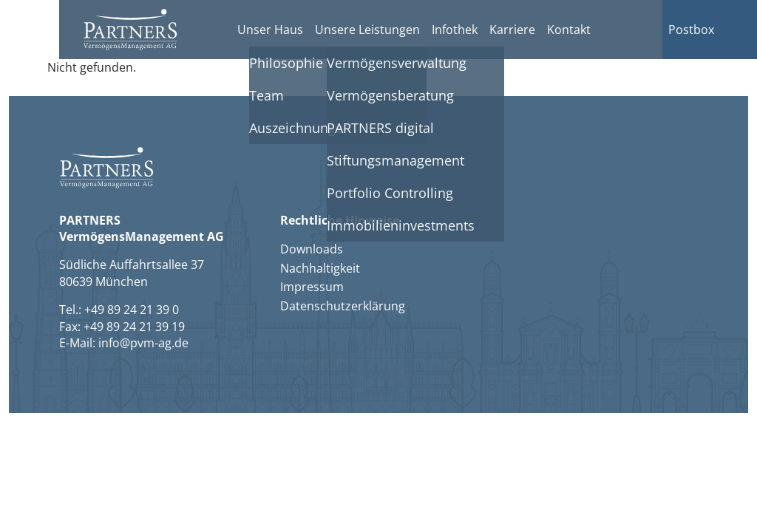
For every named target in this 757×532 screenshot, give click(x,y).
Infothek (455, 30)
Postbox (691, 30)
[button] (130, 30)
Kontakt (569, 30)
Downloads (312, 249)
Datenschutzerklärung (343, 306)
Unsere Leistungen (367, 30)
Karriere (512, 30)
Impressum (312, 287)
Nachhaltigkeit (320, 268)
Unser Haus (270, 30)
